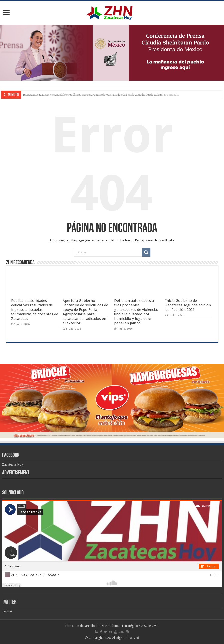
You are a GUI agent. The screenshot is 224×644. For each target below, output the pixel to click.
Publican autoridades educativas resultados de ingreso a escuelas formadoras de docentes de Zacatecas (35, 310)
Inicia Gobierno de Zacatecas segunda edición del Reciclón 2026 (188, 305)
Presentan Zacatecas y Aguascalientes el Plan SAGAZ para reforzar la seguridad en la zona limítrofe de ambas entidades (101, 94)
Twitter (9, 602)
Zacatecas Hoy (13, 465)
